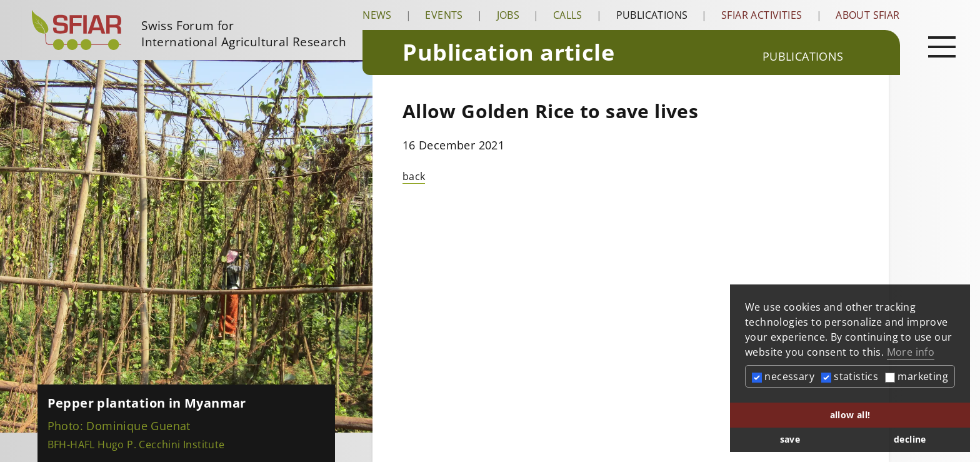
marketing (917, 376)
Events (444, 15)
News (377, 15)
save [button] (790, 439)
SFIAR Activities (762, 15)
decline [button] (910, 439)
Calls (568, 15)
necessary (783, 376)
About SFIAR (867, 15)
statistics (850, 376)
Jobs (508, 15)
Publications (652, 15)
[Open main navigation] (942, 46)
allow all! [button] (850, 415)
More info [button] (911, 352)
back (414, 176)
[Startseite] (192, 30)
